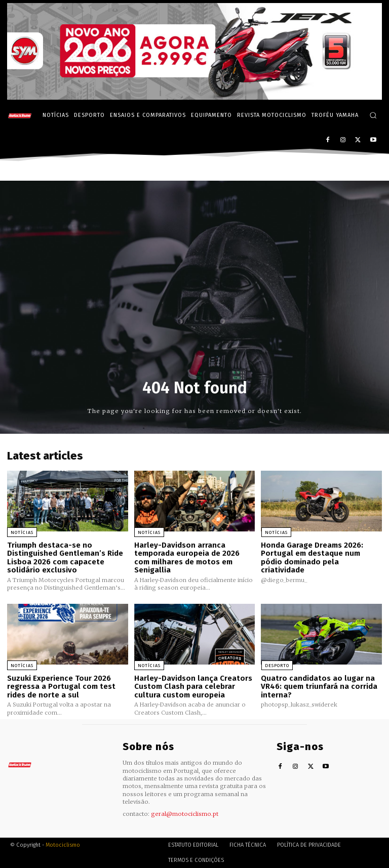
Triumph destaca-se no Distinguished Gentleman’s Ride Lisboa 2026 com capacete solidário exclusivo (65, 557)
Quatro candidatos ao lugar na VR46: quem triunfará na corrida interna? (319, 687)
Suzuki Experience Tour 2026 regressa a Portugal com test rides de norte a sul (61, 687)
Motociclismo (63, 845)
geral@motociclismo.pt (185, 813)
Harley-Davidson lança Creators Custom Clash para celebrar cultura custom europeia (193, 687)
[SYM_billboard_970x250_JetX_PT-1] (194, 97)
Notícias (22, 532)
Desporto (277, 666)
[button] (373, 115)
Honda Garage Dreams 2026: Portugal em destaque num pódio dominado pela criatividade (312, 557)
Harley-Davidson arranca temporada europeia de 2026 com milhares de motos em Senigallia (187, 557)
